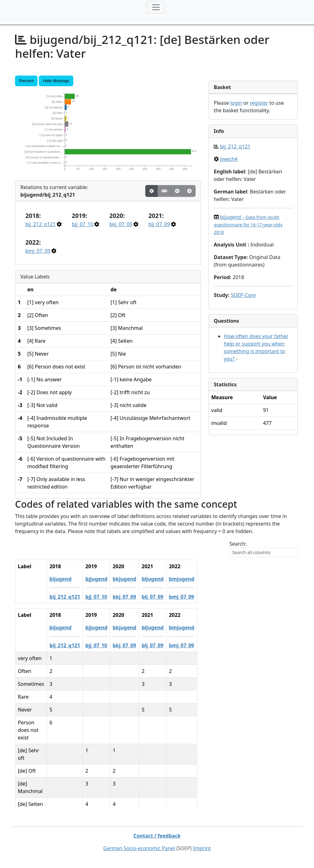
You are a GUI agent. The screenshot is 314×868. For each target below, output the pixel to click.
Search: (238, 544)
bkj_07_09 (121, 224)
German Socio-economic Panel (139, 848)
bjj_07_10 (82, 224)
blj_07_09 (159, 224)
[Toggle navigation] (156, 7)
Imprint (202, 848)
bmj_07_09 (38, 251)
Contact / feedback (157, 836)
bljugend (210, 579)
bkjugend (182, 579)
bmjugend (239, 579)
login (236, 103)
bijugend (248, 224)
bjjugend (154, 579)
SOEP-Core (243, 295)
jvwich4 (229, 159)
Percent (26, 81)
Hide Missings (56, 81)
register (259, 103)
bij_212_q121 (41, 224)
